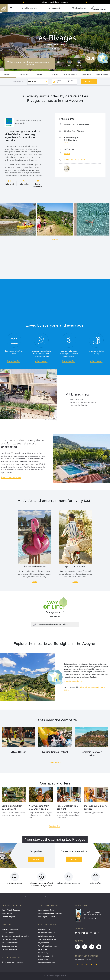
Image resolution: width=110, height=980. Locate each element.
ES (87, 933)
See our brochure (8, 933)
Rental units (24, 74)
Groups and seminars (9, 946)
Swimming (55, 74)
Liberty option (43, 960)
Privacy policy (43, 953)
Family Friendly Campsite (11, 910)
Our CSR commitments (10, 943)
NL (79, 933)
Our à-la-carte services (10, 950)
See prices (89, 81)
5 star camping (7, 913)
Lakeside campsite (8, 917)
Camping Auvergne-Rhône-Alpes (50, 913)
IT (99, 933)
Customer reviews (102, 74)
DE (95, 933)
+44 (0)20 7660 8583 (16, 962)
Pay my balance (44, 943)
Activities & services (71, 74)
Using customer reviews (47, 956)
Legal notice (43, 950)
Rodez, (103, 687)
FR (91, 933)
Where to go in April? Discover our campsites (55, 2)
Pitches (39, 74)
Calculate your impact (46, 936)
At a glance (8, 74)
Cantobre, (98, 687)
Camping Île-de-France (47, 917)
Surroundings (86, 74)
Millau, (82, 687)
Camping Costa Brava (46, 910)
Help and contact (44, 930)
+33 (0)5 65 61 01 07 (70, 149)
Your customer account (47, 933)
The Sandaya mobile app (47, 940)
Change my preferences (47, 963)
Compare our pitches (9, 940)
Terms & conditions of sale (48, 946)
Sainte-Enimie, (89, 687)
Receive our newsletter (10, 930)
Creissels (66, 690)
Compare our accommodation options (15, 936)
